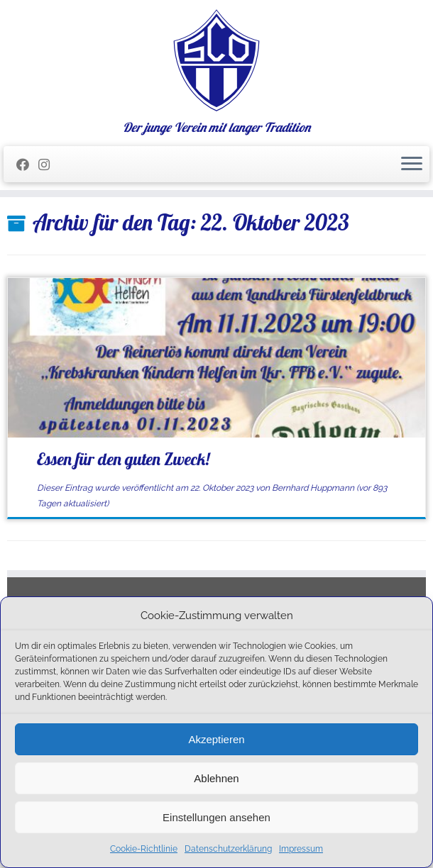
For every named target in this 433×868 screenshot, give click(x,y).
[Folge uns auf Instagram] (49, 165)
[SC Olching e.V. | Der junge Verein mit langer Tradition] (217, 60)
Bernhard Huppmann (313, 488)
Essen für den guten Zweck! (123, 459)
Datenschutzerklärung (228, 849)
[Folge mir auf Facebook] (27, 165)
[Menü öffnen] (412, 165)
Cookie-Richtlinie (144, 849)
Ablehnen (216, 778)
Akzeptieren (216, 739)
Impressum (301, 849)
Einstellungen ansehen (217, 817)
